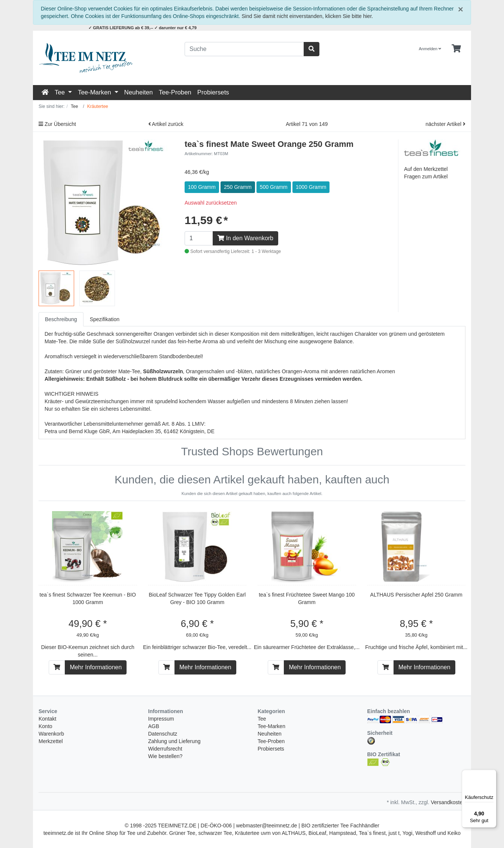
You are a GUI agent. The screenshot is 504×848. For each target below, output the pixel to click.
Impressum (161, 719)
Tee (61, 92)
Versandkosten (448, 802)
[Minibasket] (456, 49)
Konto (45, 726)
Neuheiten (139, 92)
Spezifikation (105, 319)
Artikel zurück (166, 124)
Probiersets (213, 92)
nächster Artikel (445, 124)
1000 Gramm (311, 187)
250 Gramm (238, 187)
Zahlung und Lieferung (174, 741)
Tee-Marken (95, 92)
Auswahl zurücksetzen (211, 203)
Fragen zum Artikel (426, 176)
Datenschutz (163, 734)
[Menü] (492, 774)
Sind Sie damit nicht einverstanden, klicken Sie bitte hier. (307, 16)
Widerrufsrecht (165, 749)
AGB (154, 726)
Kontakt (47, 719)
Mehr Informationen (96, 667)
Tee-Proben (175, 92)
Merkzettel (51, 741)
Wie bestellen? (166, 756)
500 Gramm (274, 187)
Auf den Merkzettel (426, 169)
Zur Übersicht (57, 124)
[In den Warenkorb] (57, 667)
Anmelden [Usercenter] (430, 49)
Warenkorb (51, 734)
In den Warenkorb (245, 238)
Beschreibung (61, 319)
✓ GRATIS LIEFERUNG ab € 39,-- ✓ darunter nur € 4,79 (142, 28)
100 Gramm (202, 187)
